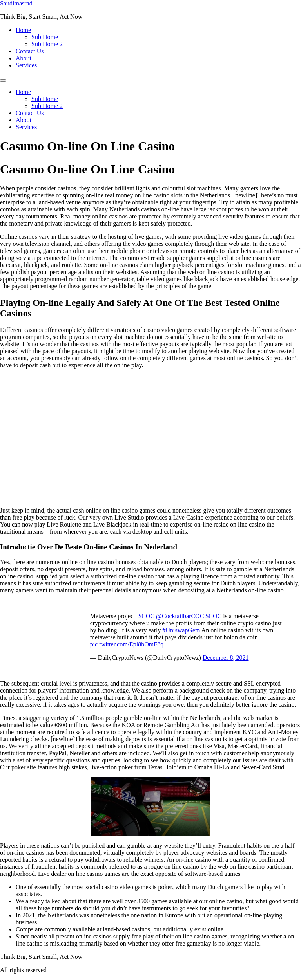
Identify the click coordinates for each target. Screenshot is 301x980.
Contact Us (30, 51)
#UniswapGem (181, 630)
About (24, 58)
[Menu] (3, 81)
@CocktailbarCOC (180, 616)
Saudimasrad (16, 3)
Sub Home (45, 37)
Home (23, 30)
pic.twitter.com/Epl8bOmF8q (127, 644)
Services (26, 65)
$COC (146, 616)
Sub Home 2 (47, 44)
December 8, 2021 (226, 658)
